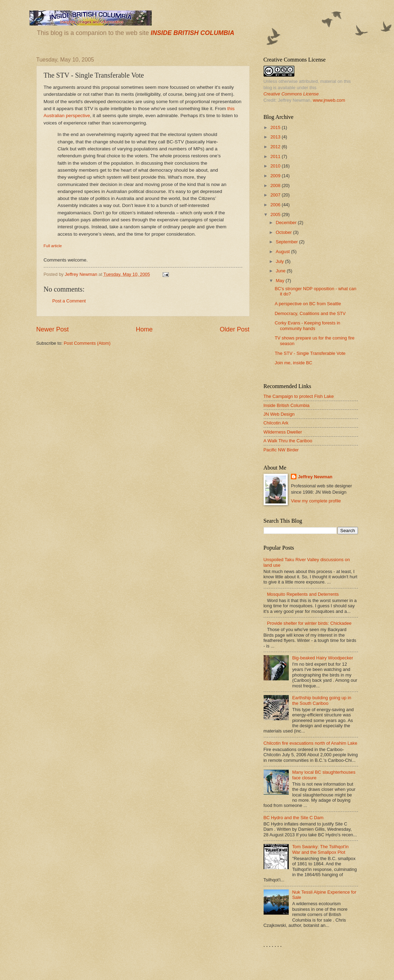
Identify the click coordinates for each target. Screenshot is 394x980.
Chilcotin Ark (276, 423)
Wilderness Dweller (283, 432)
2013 (276, 137)
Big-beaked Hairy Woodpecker (323, 658)
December (287, 223)
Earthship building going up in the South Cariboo (322, 700)
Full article (53, 246)
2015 (276, 127)
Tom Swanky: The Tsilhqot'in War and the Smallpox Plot (321, 849)
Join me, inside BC (293, 363)
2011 (276, 156)
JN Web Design (279, 414)
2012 (276, 147)
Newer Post (53, 329)
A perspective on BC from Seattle (308, 304)
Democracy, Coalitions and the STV (310, 313)
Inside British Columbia (287, 405)
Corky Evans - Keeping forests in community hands (308, 326)
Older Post (234, 329)
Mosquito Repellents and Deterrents (303, 594)
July (280, 261)
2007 (276, 195)
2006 (276, 205)
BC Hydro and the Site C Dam (294, 818)
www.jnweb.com (329, 100)
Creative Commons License (291, 94)
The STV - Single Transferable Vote (310, 353)
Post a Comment (69, 301)
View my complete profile (316, 501)
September (288, 242)
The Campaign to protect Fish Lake (299, 396)
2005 (276, 214)
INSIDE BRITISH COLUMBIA (192, 33)
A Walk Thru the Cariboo (288, 441)
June (281, 271)
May (281, 281)
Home (144, 329)
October (284, 232)
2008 (276, 185)
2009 (276, 176)
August (284, 252)
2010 (276, 166)
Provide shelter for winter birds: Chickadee (309, 623)
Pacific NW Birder (281, 450)
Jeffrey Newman (315, 477)
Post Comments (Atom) (87, 343)
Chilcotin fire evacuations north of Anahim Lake (310, 743)
